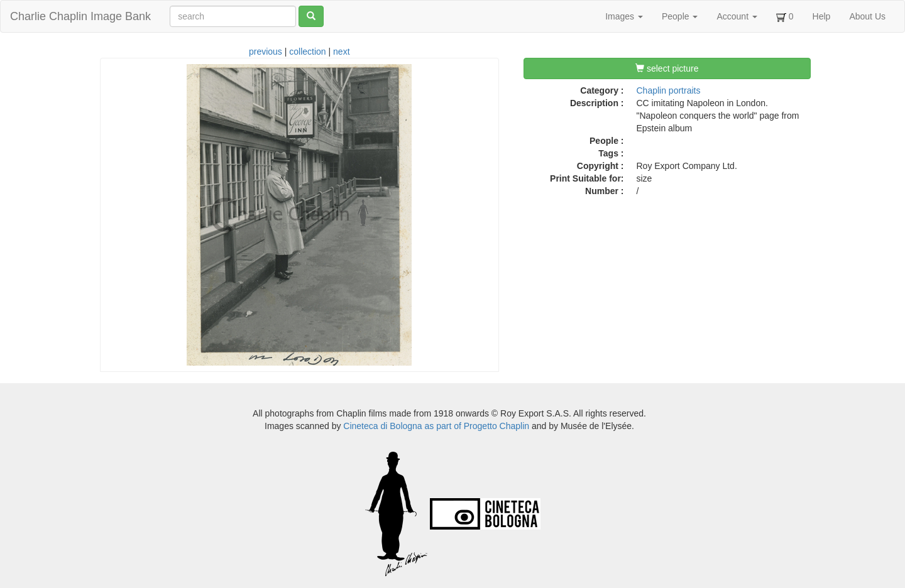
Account (737, 16)
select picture (667, 68)
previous (266, 52)
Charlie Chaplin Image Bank (80, 16)
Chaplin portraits (669, 90)
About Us (867, 16)
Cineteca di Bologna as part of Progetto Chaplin (436, 426)
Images (624, 16)
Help (822, 16)
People (680, 16)
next (341, 52)
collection (307, 52)
